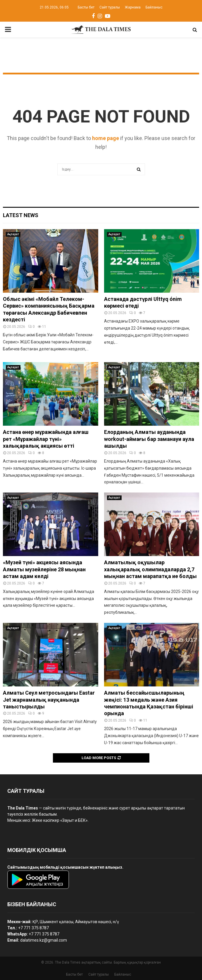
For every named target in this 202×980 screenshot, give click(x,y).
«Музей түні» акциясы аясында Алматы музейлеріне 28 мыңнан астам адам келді (44, 569)
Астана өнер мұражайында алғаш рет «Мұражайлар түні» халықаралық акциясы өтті (46, 439)
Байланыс (154, 7)
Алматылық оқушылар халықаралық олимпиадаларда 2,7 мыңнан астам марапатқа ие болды (150, 569)
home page (106, 138)
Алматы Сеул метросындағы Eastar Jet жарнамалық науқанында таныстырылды (49, 700)
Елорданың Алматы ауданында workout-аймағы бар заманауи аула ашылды (149, 439)
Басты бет (86, 7)
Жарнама (133, 7)
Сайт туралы (110, 7)
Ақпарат (13, 234)
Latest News (21, 215)
